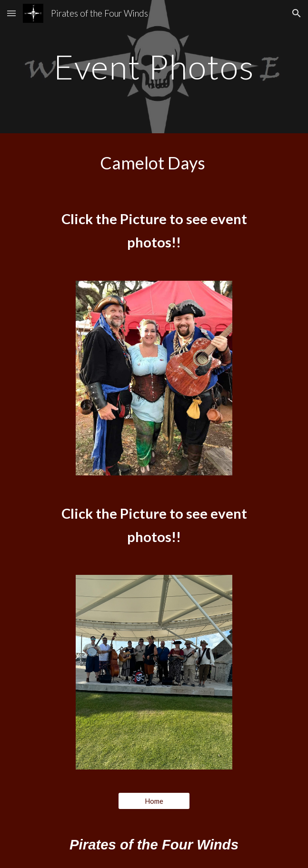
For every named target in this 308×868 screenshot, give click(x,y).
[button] (11, 13)
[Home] (154, 801)
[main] (154, 67)
